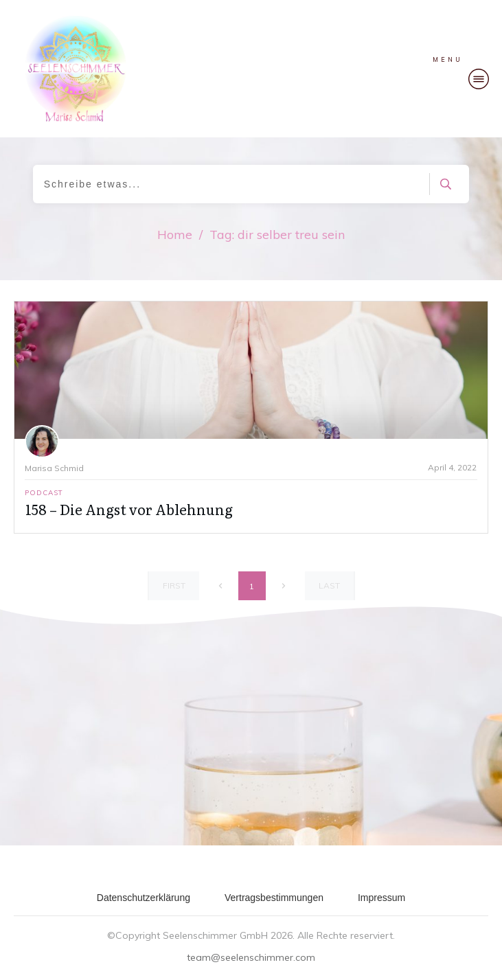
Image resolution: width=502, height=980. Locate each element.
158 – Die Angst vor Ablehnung (129, 509)
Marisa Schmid (54, 468)
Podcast (44, 493)
